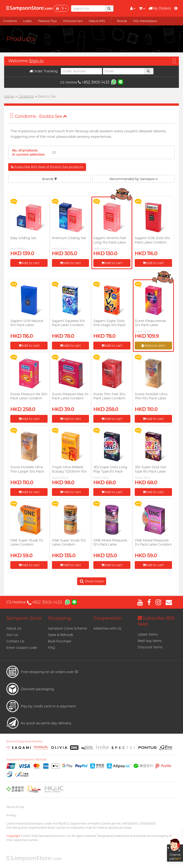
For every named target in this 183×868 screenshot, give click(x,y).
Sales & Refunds (61, 635)
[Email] (124, 71)
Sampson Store (24, 618)
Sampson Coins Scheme (67, 628)
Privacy (11, 815)
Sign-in (36, 61)
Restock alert (153, 346)
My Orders (160, 8)
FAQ (52, 648)
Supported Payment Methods (27, 760)
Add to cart (29, 263)
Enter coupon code (22, 648)
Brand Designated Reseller (25, 741)
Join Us (12, 635)
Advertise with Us (107, 628)
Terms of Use (15, 807)
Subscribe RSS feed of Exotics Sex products (47, 167)
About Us (14, 628)
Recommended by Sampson (134, 179)
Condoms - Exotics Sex (41, 116)
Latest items (148, 634)
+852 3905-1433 (94, 82)
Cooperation (108, 618)
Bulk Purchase (60, 641)
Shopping (59, 618)
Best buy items (150, 641)
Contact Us (15, 641)
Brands (50, 179)
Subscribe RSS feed (156, 621)
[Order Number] (81, 71)
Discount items (150, 647)
